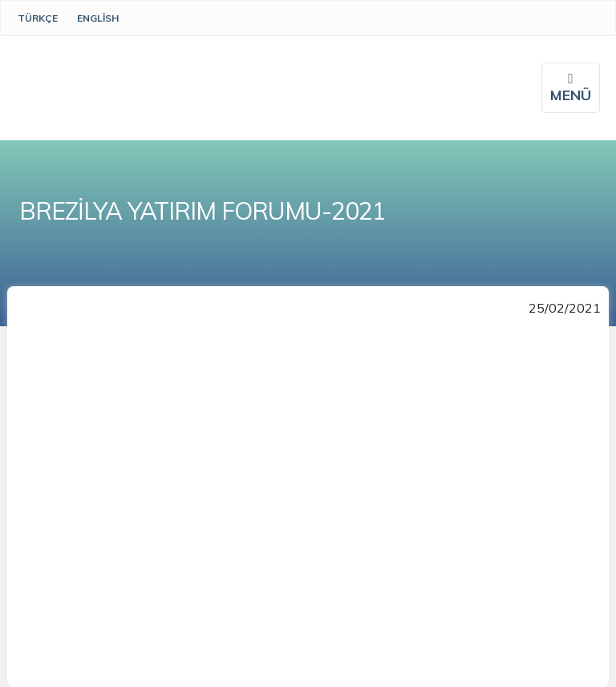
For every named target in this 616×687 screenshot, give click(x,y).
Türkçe (38, 18)
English (98, 18)
